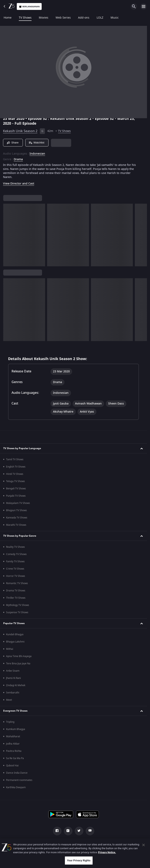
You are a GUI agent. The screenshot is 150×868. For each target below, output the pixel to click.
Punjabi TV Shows (16, 496)
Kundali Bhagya (15, 634)
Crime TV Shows (15, 569)
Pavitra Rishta (14, 751)
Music (115, 18)
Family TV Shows (15, 561)
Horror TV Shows (16, 576)
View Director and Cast (19, 184)
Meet (9, 700)
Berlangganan (29, 7)
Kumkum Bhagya (16, 729)
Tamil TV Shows (15, 459)
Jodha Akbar (13, 744)
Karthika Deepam (16, 787)
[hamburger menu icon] (144, 6)
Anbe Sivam (13, 671)
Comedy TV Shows (16, 554)
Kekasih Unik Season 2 (20, 131)
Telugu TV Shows (15, 481)
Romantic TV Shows (17, 583)
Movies (44, 18)
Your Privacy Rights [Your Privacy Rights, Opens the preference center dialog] (79, 860)
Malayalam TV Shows (18, 503)
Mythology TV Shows (18, 605)
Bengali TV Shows (16, 489)
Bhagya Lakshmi (15, 642)
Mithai (10, 649)
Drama (18, 159)
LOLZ (100, 18)
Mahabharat (13, 736)
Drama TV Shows (16, 591)
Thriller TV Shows (16, 598)
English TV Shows (16, 467)
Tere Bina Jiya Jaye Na (18, 664)
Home (8, 18)
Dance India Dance (17, 773)
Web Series (63, 18)
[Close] (144, 845)
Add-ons (84, 18)
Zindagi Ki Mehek (16, 685)
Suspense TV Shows (17, 612)
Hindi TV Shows (15, 474)
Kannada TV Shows (17, 518)
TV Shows (25, 18)
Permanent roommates (19, 780)
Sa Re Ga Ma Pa (15, 758)
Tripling (10, 722)
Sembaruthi (13, 693)
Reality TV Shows (15, 547)
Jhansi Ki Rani (13, 678)
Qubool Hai (12, 766)
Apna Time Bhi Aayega (19, 656)
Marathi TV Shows (16, 525)
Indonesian (37, 154)
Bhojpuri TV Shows (16, 510)
